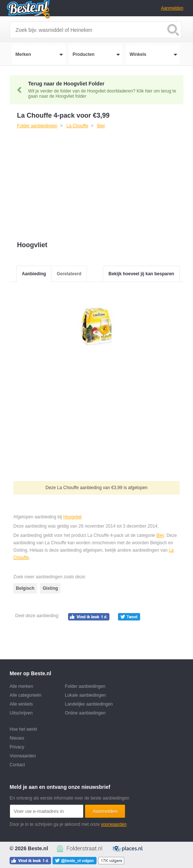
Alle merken (21, 686)
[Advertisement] (68, 186)
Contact (17, 765)
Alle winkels (21, 704)
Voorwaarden (23, 756)
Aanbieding (34, 274)
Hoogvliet (72, 517)
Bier (160, 535)
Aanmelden (172, 8)
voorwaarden (114, 824)
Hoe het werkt (23, 729)
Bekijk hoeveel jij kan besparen (141, 274)
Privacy (17, 747)
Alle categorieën (26, 695)
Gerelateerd (69, 274)
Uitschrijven (21, 713)
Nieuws (17, 738)
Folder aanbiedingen (85, 686)
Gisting (50, 588)
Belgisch (25, 588)
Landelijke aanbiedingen (89, 704)
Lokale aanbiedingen (86, 695)
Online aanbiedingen (85, 713)
